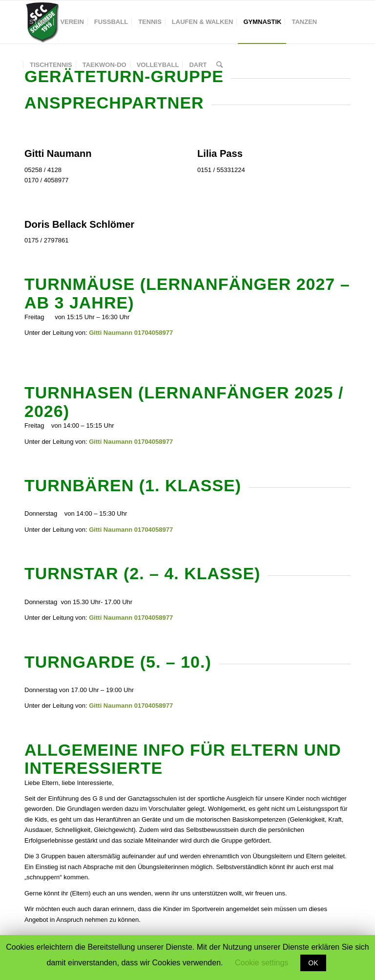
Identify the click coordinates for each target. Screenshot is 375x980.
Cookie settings (261, 963)
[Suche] (219, 65)
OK (313, 963)
